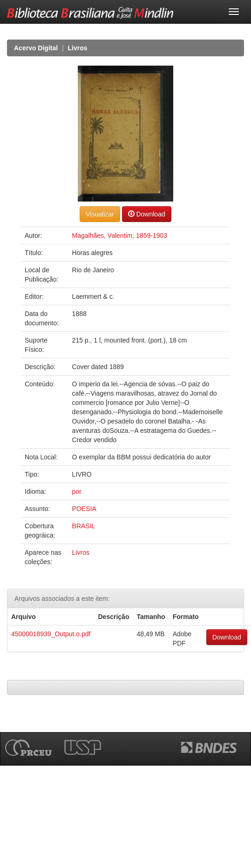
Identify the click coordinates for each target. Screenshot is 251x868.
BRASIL (84, 526)
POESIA (84, 509)
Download (147, 214)
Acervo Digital (36, 48)
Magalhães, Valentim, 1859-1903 (120, 236)
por (77, 491)
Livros (78, 48)
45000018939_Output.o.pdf (51, 634)
